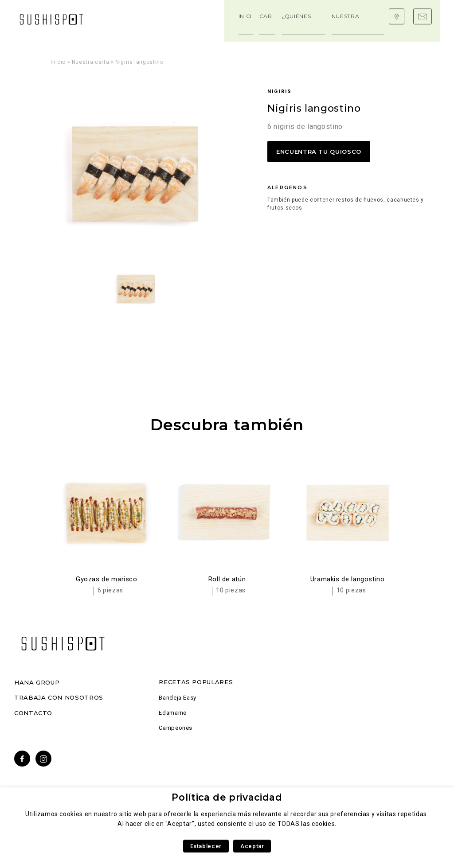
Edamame (172, 713)
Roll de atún (227, 579)
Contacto (33, 713)
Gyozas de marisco (107, 579)
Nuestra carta (90, 62)
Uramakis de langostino (348, 579)
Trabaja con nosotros (59, 697)
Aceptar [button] (252, 846)
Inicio (58, 62)
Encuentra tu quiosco (319, 152)
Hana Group (37, 682)
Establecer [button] (206, 846)
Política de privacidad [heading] (227, 797)
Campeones (176, 728)
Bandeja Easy (178, 698)
